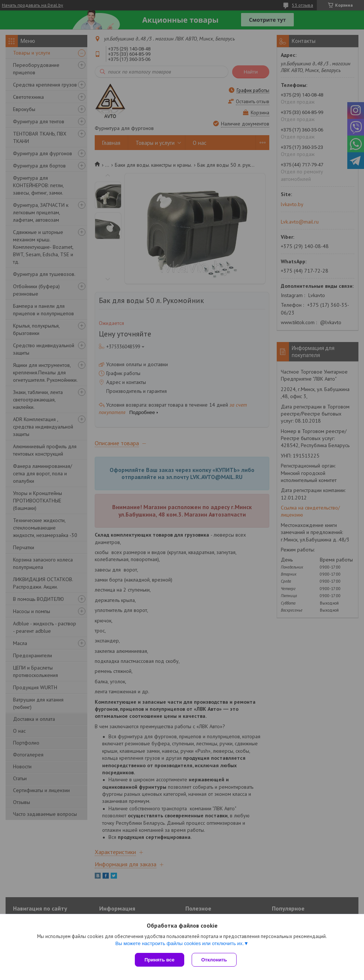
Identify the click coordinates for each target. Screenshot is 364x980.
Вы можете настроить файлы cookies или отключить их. (179, 943)
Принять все (160, 960)
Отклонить (214, 960)
